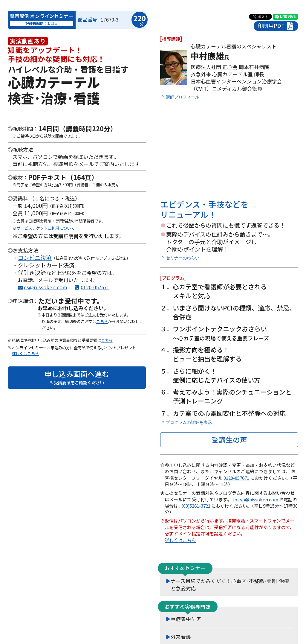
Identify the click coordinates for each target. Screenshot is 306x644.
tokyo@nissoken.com (255, 499)
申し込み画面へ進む (77, 377)
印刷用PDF (276, 26)
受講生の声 (229, 439)
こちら (102, 321)
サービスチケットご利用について (46, 228)
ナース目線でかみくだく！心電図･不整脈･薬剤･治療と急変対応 (230, 584)
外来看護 (181, 637)
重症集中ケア (186, 619)
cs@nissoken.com (46, 287)
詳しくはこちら (25, 353)
